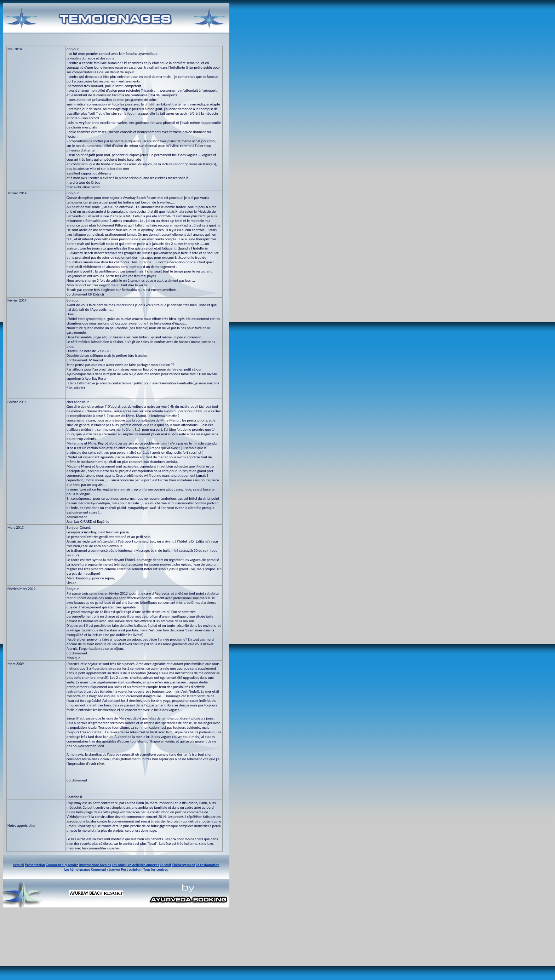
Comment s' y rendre (62, 865)
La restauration (207, 865)
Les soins (119, 865)
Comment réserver (105, 869)
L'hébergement (184, 865)
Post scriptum (132, 869)
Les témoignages (77, 869)
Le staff (166, 865)
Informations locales (95, 865)
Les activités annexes (143, 865)
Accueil (18, 865)
